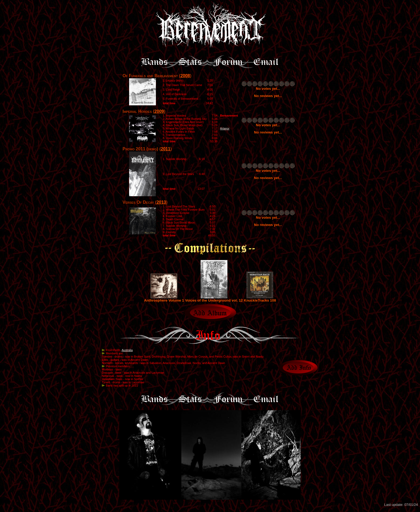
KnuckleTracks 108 (260, 299)
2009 (159, 111)
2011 (166, 149)
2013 (161, 202)
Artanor (225, 128)
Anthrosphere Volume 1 (164, 299)
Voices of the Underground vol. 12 (214, 299)
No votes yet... (268, 89)
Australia (127, 350)
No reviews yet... (268, 96)
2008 (185, 76)
